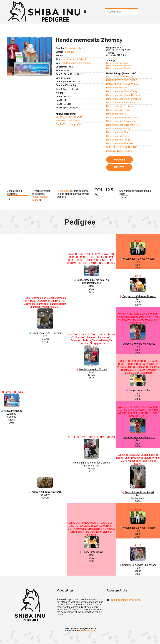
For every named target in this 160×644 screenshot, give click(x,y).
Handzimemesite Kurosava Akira (122, 125)
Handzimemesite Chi (117, 88)
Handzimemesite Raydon (119, 140)
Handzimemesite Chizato (91, 358)
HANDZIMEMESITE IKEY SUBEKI (122, 80)
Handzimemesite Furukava (120, 106)
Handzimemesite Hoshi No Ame (122, 118)
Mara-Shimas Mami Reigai (138, 480)
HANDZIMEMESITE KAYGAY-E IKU (123, 84)
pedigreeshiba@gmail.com (125, 600)
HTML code (63, 191)
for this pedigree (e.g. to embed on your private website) (73, 194)
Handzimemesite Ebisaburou (121, 103)
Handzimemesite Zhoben (119, 66)
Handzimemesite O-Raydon (75, 59)
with (35, 197)
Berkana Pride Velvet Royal (120, 77)
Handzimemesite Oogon (118, 132)
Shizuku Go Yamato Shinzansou (138, 557)
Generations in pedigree (15, 192)
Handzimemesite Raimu (118, 136)
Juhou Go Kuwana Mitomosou (138, 335)
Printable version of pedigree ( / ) (41, 195)
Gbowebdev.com (87, 630)
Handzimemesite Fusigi (118, 110)
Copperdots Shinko (138, 383)
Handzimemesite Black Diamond (91, 451)
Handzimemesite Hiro (117, 114)
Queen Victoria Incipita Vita (69, 117)
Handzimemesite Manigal (119, 129)
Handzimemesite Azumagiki (76, 63)
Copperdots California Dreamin (138, 288)
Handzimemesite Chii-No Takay (122, 91)
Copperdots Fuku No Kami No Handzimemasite (91, 275)
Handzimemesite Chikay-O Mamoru (124, 99)
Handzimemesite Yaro (117, 63)
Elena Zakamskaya (75, 48)
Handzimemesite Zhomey (12, 404)
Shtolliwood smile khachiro (119, 151)
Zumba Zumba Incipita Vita (69, 124)
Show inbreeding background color (135, 192)
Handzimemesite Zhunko (119, 68)
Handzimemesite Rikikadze (120, 143)
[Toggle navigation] (85, 12)
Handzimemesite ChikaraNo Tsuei (123, 95)
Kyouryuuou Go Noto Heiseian (138, 251)
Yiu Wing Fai (69, 52)
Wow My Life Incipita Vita (68, 121)
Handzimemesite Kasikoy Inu (120, 121)
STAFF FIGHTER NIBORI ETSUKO (122, 147)
